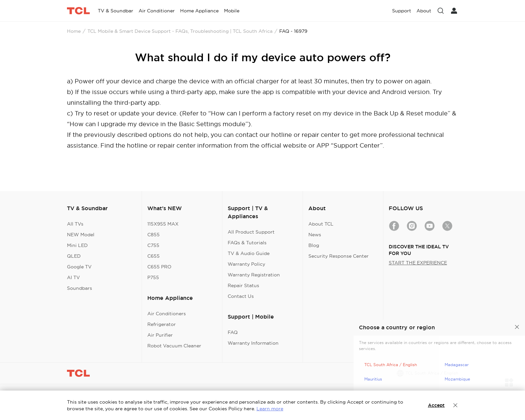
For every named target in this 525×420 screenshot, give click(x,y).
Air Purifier (160, 335)
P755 (153, 277)
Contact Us (241, 296)
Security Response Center (339, 256)
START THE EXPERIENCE (418, 263)
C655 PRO (159, 267)
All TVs (75, 224)
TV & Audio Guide (249, 253)
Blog (314, 245)
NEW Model (81, 235)
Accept (436, 405)
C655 (154, 256)
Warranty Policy (246, 264)
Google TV (79, 267)
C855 (154, 235)
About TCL (321, 224)
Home (74, 31)
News (315, 235)
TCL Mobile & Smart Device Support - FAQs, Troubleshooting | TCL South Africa (180, 31)
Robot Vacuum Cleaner (174, 346)
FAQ (233, 332)
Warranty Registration (254, 275)
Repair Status (243, 285)
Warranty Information (253, 343)
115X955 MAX (163, 224)
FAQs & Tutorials (247, 243)
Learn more (270, 409)
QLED (74, 256)
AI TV (73, 277)
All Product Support (251, 232)
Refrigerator (162, 324)
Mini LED (77, 245)
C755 (153, 245)
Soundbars (80, 288)
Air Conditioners (167, 314)
